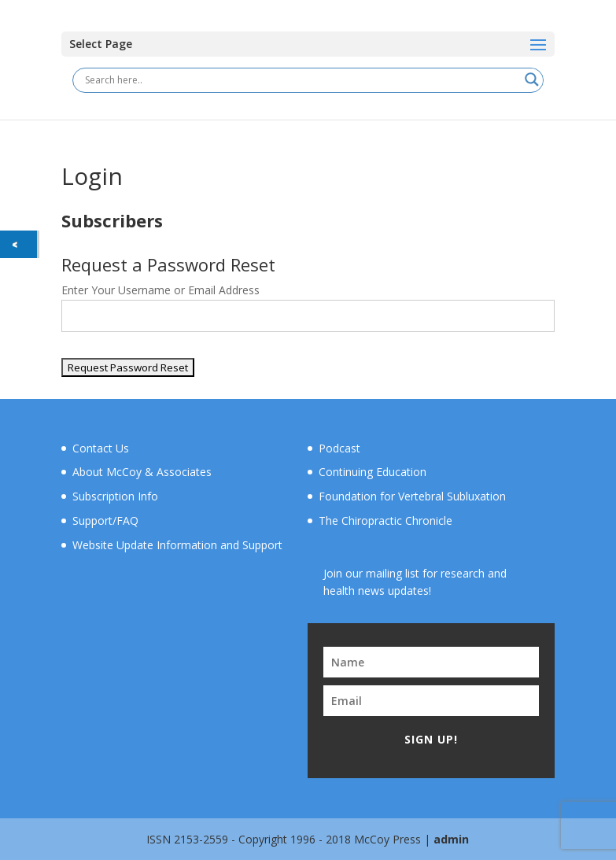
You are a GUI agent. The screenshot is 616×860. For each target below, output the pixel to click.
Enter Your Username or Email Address (160, 290)
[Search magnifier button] (532, 79)
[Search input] (301, 79)
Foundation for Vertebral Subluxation (412, 496)
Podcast (339, 448)
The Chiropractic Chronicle (385, 520)
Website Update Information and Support (177, 545)
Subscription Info (115, 496)
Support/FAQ (105, 520)
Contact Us (101, 448)
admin (451, 839)
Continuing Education (373, 472)
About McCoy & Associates (142, 472)
